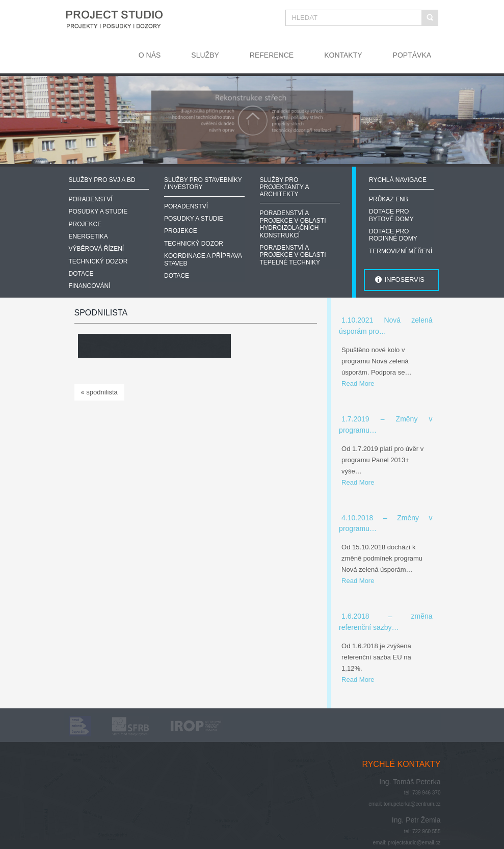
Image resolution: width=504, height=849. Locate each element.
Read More (358, 383)
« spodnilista (99, 392)
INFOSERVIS (404, 280)
